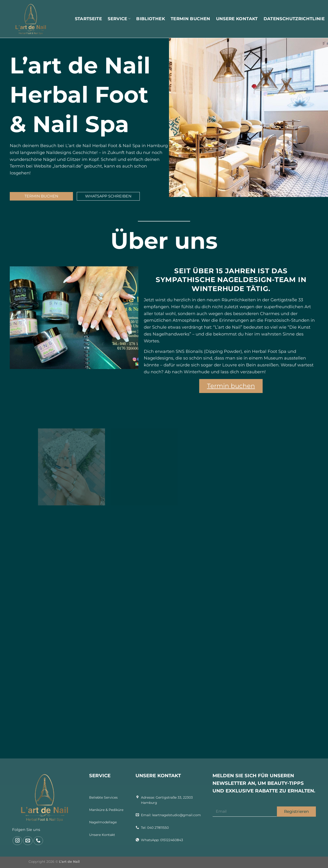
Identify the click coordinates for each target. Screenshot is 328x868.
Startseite (89, 19)
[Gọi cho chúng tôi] (38, 841)
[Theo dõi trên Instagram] (17, 841)
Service (119, 19)
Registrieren (296, 811)
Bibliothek (151, 19)
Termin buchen (191, 19)
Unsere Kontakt (237, 19)
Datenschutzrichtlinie (294, 19)
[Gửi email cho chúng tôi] (28, 841)
